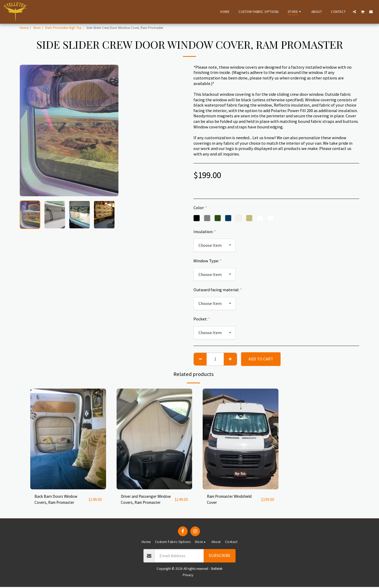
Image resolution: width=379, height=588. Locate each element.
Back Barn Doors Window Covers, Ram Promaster (57, 500)
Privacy (188, 576)
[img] (68, 439)
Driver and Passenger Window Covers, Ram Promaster (140, 500)
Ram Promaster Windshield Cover (232, 500)
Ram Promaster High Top (63, 28)
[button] (354, 12)
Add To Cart (261, 359)
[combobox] (215, 245)
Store (37, 28)
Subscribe (220, 557)
